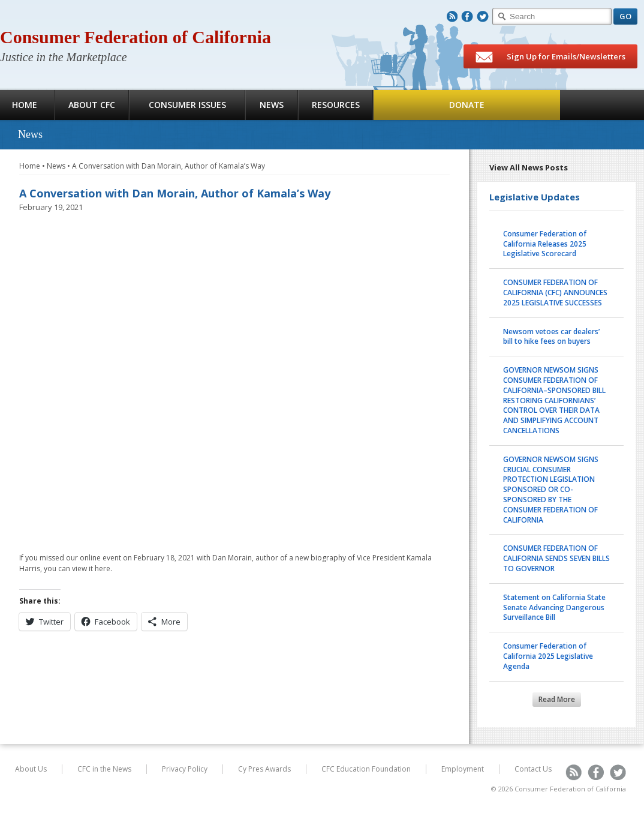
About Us (31, 769)
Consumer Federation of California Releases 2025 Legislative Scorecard (545, 244)
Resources (336, 105)
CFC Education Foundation (366, 769)
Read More (557, 699)
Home (30, 166)
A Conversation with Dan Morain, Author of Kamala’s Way (168, 166)
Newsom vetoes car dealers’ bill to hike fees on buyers (551, 337)
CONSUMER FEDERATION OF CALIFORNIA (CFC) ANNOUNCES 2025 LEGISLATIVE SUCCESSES (555, 292)
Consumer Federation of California (136, 37)
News (272, 105)
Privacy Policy (185, 769)
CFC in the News (104, 769)
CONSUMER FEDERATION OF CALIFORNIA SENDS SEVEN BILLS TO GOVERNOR (556, 558)
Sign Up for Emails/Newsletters (550, 57)
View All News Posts (529, 167)
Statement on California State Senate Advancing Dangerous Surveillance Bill (554, 607)
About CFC (92, 105)
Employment (463, 769)
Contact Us (533, 769)
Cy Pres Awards (264, 769)
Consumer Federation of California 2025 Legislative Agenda (548, 656)
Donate (467, 105)
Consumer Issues (187, 105)
